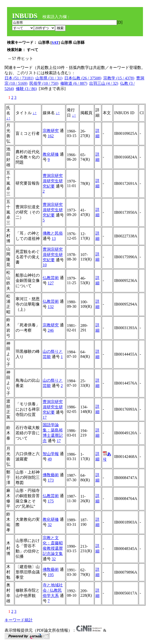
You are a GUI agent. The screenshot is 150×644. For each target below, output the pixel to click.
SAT (55, 42)
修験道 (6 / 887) (74, 83)
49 (50, 459)
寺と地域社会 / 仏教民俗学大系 (53, 590)
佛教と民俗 (53, 233)
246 (51, 330)
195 (51, 575)
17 (45, 417)
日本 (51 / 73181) (19, 78)
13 (54, 239)
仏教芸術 (51, 278)
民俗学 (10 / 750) (44, 83)
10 (45, 265)
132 (51, 307)
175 (51, 501)
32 (50, 525)
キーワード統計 (19, 620)
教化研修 (51, 154)
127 (51, 283)
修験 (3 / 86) (26, 89)
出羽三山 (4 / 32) (104, 83)
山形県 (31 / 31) (49, 78)
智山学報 (51, 454)
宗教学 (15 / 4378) (119, 78)
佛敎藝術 (51, 475)
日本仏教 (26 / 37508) (83, 78)
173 (51, 480)
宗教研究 (51, 131)
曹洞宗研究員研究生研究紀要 (53, 181)
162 (51, 136)
